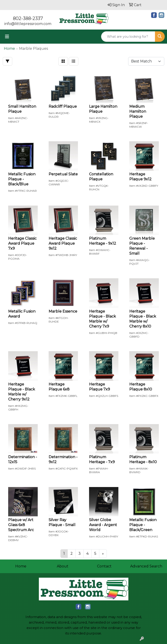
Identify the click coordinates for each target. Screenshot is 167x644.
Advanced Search (146, 566)
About (63, 566)
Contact (104, 566)
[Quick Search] (128, 37)
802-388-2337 (28, 18)
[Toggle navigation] (7, 37)
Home (21, 566)
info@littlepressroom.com (28, 24)
